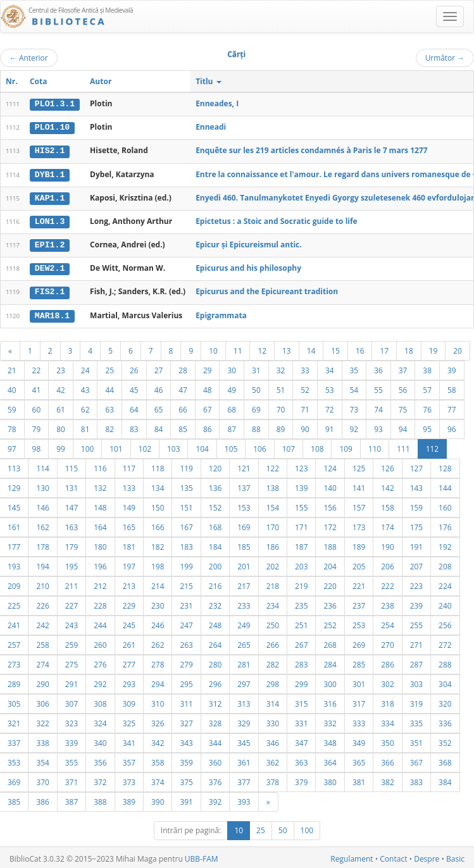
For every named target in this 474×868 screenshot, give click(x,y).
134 (158, 485)
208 (445, 564)
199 (186, 564)
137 (244, 485)
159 (416, 505)
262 (158, 642)
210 (42, 583)
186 (273, 544)
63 (109, 407)
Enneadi (211, 127)
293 (129, 681)
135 (186, 485)
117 (129, 466)
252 (330, 623)
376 (215, 779)
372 (100, 779)
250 (273, 623)
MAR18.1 (52, 313)
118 (158, 466)
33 (305, 368)
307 (72, 701)
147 (72, 505)
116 (100, 466)
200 (215, 564)
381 (359, 779)
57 (427, 387)
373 (129, 779)
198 (158, 564)
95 (427, 426)
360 (215, 760)
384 (445, 779)
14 (311, 348)
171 (301, 524)
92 (354, 426)
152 (215, 505)
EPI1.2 (50, 244)
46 (159, 387)
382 (387, 779)
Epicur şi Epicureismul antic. (249, 243)
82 (109, 426)
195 (72, 564)
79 (37, 426)
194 (42, 564)
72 (330, 407)
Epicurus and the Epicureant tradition (267, 289)
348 (330, 740)
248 (215, 623)
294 (158, 681)
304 (445, 681)
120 (215, 466)
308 (100, 701)
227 (72, 603)
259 (72, 642)
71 (305, 407)
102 (145, 446)
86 (208, 426)
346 (273, 740)
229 (129, 603)
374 (158, 779)
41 (37, 387)
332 (330, 721)
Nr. (12, 81)
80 (61, 426)
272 (445, 642)
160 (445, 505)
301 (359, 681)
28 (183, 368)
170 (273, 524)
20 (458, 348)
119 (186, 466)
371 (72, 779)
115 (72, 466)
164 (100, 524)
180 (100, 544)
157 (359, 505)
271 (416, 642)
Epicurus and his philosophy (248, 267)
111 (403, 446)
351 (416, 740)
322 (42, 721)
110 (375, 446)
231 (186, 603)
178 (42, 544)
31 (256, 368)
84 (159, 426)
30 (232, 368)
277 (129, 662)
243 (72, 623)
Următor (445, 58)
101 (116, 446)
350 (387, 740)
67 (208, 407)
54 (354, 387)
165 (129, 524)
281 (244, 662)
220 (330, 583)
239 (416, 603)
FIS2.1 (50, 290)
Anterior (29, 58)
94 (403, 426)
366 (387, 760)
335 (416, 721)
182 (158, 544)
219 (301, 583)
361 (244, 760)
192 (445, 544)
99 (61, 446)
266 (273, 642)
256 (445, 623)
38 (427, 368)
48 (208, 387)
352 (445, 740)
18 (409, 348)
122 (273, 466)
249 (244, 623)
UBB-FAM (202, 856)
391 (186, 799)
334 (387, 721)
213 (129, 583)
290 (42, 681)
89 (281, 426)
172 (330, 524)
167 (186, 524)
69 (256, 407)
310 (158, 701)
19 (433, 348)
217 (244, 583)
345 (244, 740)
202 (273, 564)
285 (359, 662)
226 (42, 603)
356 (100, 760)
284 (330, 662)
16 (360, 348)
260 (100, 642)
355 (72, 760)
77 (452, 407)
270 (387, 642)
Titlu (209, 81)
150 (158, 505)
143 (416, 485)
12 (262, 348)
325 (129, 721)
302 (387, 681)
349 (359, 740)
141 (359, 485)
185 (244, 544)
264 (215, 642)
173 (359, 524)
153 (244, 505)
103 (173, 446)
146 (42, 505)
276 (100, 662)
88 (256, 426)
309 (129, 701)
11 (238, 348)
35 (354, 368)
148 (100, 505)
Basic (455, 856)
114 (42, 466)
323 (72, 721)
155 (301, 505)
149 (129, 505)
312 (215, 701)
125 (359, 466)
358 (158, 760)
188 (330, 544)
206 (387, 564)
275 (72, 662)
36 (378, 368)
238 (387, 603)
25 (109, 368)
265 (244, 642)
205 (359, 564)
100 (87, 446)
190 (387, 544)
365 (359, 760)
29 (208, 368)
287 (416, 662)
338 (42, 740)
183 (186, 544)
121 (244, 466)
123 (301, 466)
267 (301, 642)
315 (301, 701)
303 (416, 681)
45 (134, 387)
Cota (39, 81)
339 (72, 740)
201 (244, 564)
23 (61, 368)
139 (301, 485)
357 (129, 760)
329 (244, 721)
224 (445, 583)
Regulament (352, 856)
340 (100, 740)
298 (273, 681)
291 (72, 681)
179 (72, 544)
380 (330, 779)
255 (416, 623)
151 (186, 505)
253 (359, 623)
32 (281, 368)
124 (330, 466)
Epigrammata (221, 313)
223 (416, 583)
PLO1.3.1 (55, 104)
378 (273, 779)
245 (129, 623)
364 (330, 760)
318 (387, 701)
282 (273, 662)
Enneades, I (217, 103)
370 (42, 779)
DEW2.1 (50, 267)
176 (445, 524)
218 (273, 583)
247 (186, 623)
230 (158, 603)
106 (259, 446)
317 (359, 701)
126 (387, 466)
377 (244, 779)
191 (416, 544)
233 (244, 603)
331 (301, 721)
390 (158, 799)
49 (232, 387)
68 (232, 407)
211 (72, 583)
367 (416, 760)
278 (158, 662)
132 (100, 485)
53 (330, 387)
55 (378, 387)
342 (158, 740)
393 (244, 799)
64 (134, 407)
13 (287, 348)
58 (452, 387)
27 (159, 368)
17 (384, 348)
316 (330, 701)
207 (416, 564)
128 (445, 466)
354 (42, 760)
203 (301, 564)
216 (215, 583)
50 (256, 387)
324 (100, 721)
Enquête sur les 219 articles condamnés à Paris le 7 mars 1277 (312, 150)
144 (445, 485)
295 (186, 681)
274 (42, 662)
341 (129, 740)
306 (42, 701)
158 (387, 505)
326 (158, 721)
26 (134, 368)
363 (301, 760)
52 (305, 387)
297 (244, 681)
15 (335, 348)
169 (244, 524)
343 (186, 740)
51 (281, 387)
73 (354, 407)
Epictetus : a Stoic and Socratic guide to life (277, 220)
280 (215, 662)
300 (330, 681)
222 (387, 583)
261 (129, 642)
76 (427, 407)
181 (129, 544)
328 (215, 721)
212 (100, 583)
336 (445, 721)
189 (359, 544)
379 (301, 779)
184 (215, 544)
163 (72, 524)
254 (387, 623)
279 (186, 662)
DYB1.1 (50, 173)
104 (202, 446)
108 (317, 446)
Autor (101, 81)
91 (330, 426)
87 (232, 426)
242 (42, 623)
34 (330, 368)
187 (301, 544)
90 (305, 426)
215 (186, 583)
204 (330, 564)
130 (42, 485)
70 (281, 407)
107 (289, 446)
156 (330, 505)
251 (301, 623)
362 (273, 760)
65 (159, 407)
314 (273, 701)
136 (215, 485)
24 (85, 368)
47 (183, 387)
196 (100, 564)
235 (301, 603)
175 (416, 524)
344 (215, 740)
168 (215, 524)
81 (85, 426)
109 (346, 446)
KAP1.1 (50, 197)
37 (403, 368)
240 (445, 603)
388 (100, 799)
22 (37, 368)
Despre (427, 856)
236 (330, 603)
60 (37, 407)
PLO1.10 (52, 127)
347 (301, 740)
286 (387, 662)
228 (100, 603)
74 (378, 407)
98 (37, 446)
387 (72, 799)
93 (378, 426)
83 (134, 426)
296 (215, 681)
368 (445, 760)
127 (416, 466)
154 (273, 505)
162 (42, 524)
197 (129, 564)
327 (186, 721)
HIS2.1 (50, 151)
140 (330, 485)
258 (42, 642)
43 (85, 387)
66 (183, 407)
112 (432, 446)
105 (231, 446)
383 (416, 779)
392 (215, 799)
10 (213, 348)
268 (330, 642)
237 (359, 603)
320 (445, 701)
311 (186, 701)
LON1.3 (50, 220)
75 (403, 407)
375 (186, 779)
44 (109, 387)
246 (158, 623)
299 (301, 681)
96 (452, 426)
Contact (393, 856)
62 (85, 407)
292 (100, 681)
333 (359, 721)
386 (42, 799)
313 (244, 701)
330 (273, 721)
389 (129, 799)
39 (452, 368)
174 (387, 524)
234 (273, 603)
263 (186, 642)
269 (359, 642)
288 (445, 662)
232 (215, 603)
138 (273, 485)
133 (129, 485)
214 (158, 583)
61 (61, 407)
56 (403, 387)
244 (100, 623)
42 (61, 387)
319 (416, 701)
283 (301, 662)
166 (158, 524)
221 (359, 583)
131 (72, 485)
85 (183, 426)
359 (186, 760)
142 (387, 485)
